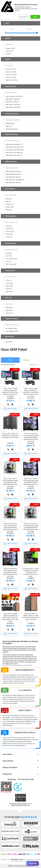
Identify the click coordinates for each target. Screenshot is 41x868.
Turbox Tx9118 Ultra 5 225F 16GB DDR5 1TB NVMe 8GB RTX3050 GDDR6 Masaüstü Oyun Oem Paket (10, 573)
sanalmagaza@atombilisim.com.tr (20, 804)
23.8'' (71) (7, 262)
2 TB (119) (8, 237)
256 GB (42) (8, 229)
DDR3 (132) (8, 313)
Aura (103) (8, 342)
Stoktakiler (34, 365)
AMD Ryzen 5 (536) (10, 80)
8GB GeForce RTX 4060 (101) (13, 147)
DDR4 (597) (8, 311)
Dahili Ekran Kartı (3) (10, 129)
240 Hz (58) (8, 286)
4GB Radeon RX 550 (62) (12, 177)
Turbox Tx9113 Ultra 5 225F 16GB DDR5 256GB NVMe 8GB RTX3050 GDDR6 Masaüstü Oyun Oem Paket (10, 482)
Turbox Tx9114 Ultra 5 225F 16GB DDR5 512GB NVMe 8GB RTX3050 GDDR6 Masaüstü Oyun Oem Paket (31, 528)
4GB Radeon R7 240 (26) (12, 183)
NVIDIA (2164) (9, 124)
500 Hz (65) (8, 292)
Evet (35, 17)
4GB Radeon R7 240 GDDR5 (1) (14, 180)
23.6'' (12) (7, 256)
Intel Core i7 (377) (10, 75)
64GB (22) (7, 210)
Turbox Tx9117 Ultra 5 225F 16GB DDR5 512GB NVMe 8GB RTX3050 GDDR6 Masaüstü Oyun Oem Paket (31, 482)
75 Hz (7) (7, 281)
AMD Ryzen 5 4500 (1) (11, 102)
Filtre (10, 360)
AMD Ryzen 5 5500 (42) (12, 105)
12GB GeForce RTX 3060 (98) (13, 150)
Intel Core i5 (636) (10, 72)
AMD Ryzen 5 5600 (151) (12, 107)
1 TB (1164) (8, 234)
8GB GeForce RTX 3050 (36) (13, 153)
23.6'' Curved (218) (10, 259)
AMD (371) (8, 126)
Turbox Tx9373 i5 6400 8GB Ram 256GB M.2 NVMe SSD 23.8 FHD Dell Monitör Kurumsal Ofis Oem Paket (31, 392)
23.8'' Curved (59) (10, 264)
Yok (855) (7, 253)
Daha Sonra (24, 17)
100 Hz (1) (8, 289)
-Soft (9, 866)
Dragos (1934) (9, 48)
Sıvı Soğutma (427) (10, 329)
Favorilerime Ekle (12, 404)
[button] (4, 387)
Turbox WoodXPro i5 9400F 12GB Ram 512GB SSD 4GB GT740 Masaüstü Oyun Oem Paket (31, 617)
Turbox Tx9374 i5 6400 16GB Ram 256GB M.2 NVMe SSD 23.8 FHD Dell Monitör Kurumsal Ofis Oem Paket (10, 392)
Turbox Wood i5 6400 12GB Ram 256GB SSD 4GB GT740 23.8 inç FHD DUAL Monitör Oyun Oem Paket (10, 618)
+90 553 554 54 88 (25, 779)
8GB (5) (7, 202)
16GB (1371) (8, 204)
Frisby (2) (7, 54)
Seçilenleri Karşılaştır (8, 365)
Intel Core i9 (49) (9, 77)
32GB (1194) (8, 207)
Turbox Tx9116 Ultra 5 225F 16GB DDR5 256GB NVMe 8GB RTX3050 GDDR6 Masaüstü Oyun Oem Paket (31, 437)
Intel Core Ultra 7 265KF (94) (13, 96)
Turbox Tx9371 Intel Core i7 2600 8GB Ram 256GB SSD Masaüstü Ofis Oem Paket (10, 436)
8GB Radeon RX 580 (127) (12, 172)
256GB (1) (7, 199)
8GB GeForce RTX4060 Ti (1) (13, 144)
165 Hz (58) (8, 283)
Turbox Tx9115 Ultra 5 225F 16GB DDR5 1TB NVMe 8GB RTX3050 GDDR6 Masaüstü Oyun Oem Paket (10, 528)
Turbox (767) (8, 51)
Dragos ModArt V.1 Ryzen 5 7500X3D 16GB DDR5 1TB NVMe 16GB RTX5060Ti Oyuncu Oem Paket (31, 573)
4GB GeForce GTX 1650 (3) (12, 155)
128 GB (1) (8, 226)
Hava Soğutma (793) (11, 331)
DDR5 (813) (8, 308)
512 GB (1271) (9, 232)
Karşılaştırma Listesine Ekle (8, 404)
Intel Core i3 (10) (9, 69)
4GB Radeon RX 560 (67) (12, 174)
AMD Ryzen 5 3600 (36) (12, 99)
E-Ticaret (14, 866)
